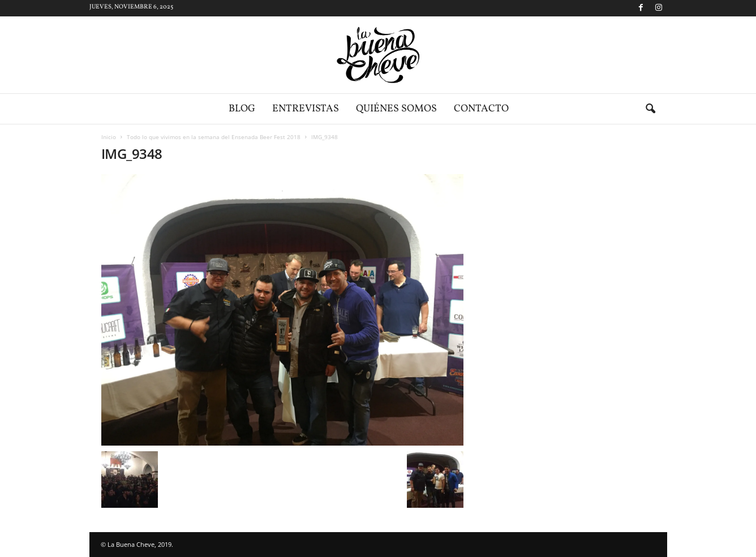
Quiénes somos (396, 109)
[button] (650, 109)
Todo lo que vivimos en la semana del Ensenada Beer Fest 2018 (214, 137)
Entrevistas (306, 109)
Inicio (109, 137)
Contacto (481, 109)
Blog (242, 109)
